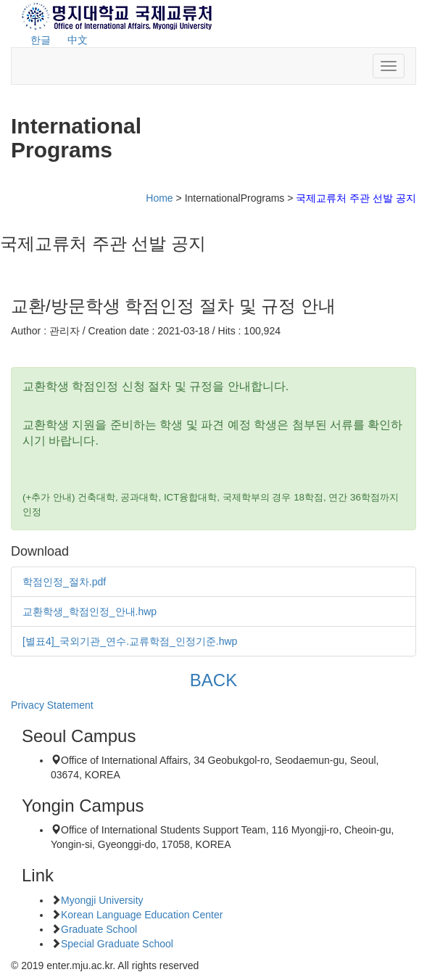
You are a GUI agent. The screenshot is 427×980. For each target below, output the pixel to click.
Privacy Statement (52, 705)
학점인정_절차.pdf (64, 582)
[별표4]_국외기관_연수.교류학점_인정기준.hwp (130, 641)
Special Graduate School (117, 944)
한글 (41, 40)
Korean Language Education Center (142, 915)
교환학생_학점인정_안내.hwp (90, 612)
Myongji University (102, 900)
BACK (213, 680)
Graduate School (99, 929)
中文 (78, 40)
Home (159, 198)
